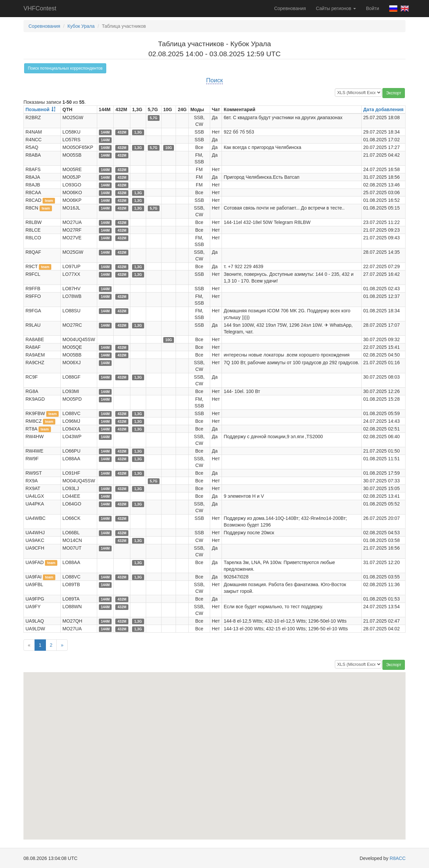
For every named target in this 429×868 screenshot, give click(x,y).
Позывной (38, 109)
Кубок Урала (81, 26)
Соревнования (290, 8)
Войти (373, 8)
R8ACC (398, 858)
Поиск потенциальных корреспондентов (65, 68)
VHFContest (40, 8)
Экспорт (394, 93)
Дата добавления (383, 109)
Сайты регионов (336, 8)
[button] (271, 741)
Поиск (214, 80)
